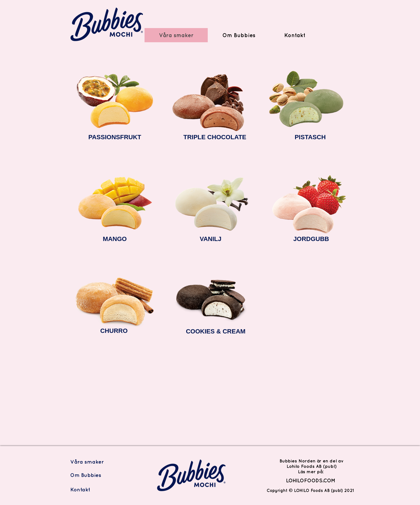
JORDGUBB (311, 239)
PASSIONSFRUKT (115, 137)
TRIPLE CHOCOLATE (215, 137)
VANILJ (211, 239)
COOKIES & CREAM (216, 331)
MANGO (115, 239)
